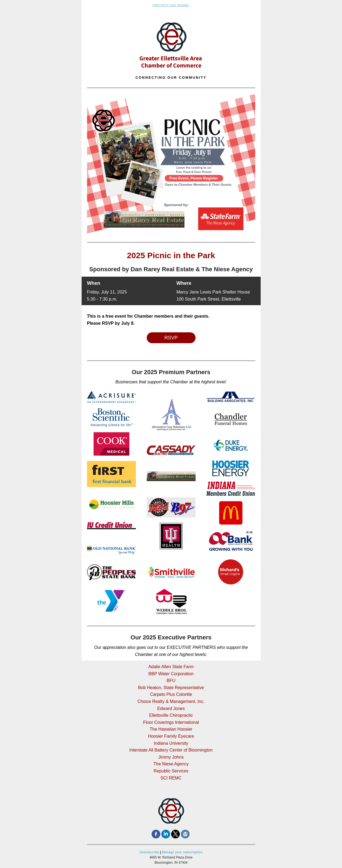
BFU (171, 681)
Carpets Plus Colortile (171, 694)
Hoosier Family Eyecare (171, 736)
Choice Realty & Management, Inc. (171, 701)
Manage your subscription (182, 852)
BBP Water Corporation (171, 674)
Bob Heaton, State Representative (171, 688)
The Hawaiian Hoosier (171, 729)
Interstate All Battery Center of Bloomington (171, 750)
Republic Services (171, 771)
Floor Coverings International (171, 722)
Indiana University (171, 743)
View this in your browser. (171, 5)
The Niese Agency (171, 764)
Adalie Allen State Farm (171, 667)
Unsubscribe (149, 852)
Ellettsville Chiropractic (171, 715)
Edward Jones (171, 708)
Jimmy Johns (171, 757)
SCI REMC (171, 778)
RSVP (171, 338)
